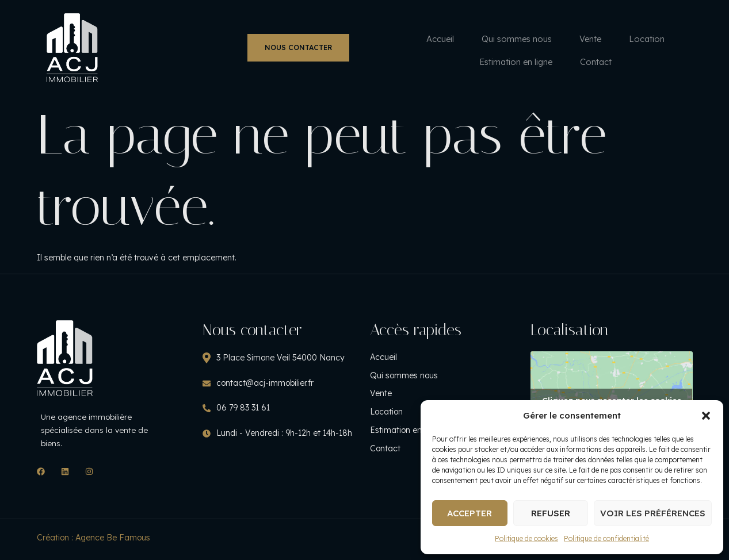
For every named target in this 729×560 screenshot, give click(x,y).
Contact (568, 39)
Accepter (470, 513)
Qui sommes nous (266, 39)
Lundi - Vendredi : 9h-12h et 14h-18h (283, 428)
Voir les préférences (653, 513)
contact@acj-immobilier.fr (263, 377)
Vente (342, 39)
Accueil (187, 39)
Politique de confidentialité (606, 538)
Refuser (551, 513)
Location (401, 39)
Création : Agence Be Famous (93, 541)
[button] (706, 416)
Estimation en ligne (486, 39)
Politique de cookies (526, 538)
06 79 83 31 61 (241, 402)
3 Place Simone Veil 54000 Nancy (279, 352)
